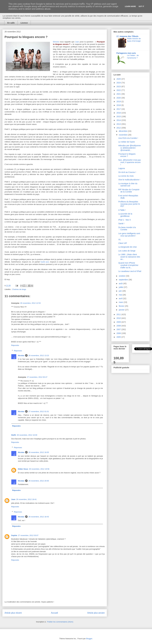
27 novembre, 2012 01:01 (39, 411)
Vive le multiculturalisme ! (129, 180)
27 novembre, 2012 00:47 (37, 377)
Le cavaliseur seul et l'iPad (130, 271)
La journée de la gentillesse (125, 215)
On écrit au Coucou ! (127, 172)
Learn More (130, 6)
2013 (119, 124)
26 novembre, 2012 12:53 (30, 303)
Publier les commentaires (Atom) (60, 622)
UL (120, 239)
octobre (122, 276)
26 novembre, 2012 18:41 (26, 499)
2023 (119, 87)
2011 (119, 314)
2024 (119, 83)
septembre (124, 280)
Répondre (15, 345)
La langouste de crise (128, 247)
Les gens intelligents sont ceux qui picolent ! (129, 235)
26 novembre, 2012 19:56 (39, 469)
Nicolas (21, 355)
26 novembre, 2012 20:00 (39, 481)
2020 (119, 98)
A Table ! (122, 210)
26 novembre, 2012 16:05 (39, 452)
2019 (119, 102)
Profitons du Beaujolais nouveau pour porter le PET (129, 204)
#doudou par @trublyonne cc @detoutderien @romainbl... (130, 148)
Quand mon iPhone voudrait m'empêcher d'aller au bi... (128, 265)
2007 (119, 329)
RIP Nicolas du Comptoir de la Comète (129, 191)
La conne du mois (126, 176)
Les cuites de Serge (127, 251)
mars (121, 302)
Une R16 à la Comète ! (128, 138)
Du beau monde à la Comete (127, 229)
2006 (119, 333)
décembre (123, 131)
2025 (119, 79)
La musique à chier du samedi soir (128, 185)
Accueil (54, 613)
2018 (119, 105)
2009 (119, 322)
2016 (119, 113)
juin (121, 291)
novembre (123, 135)
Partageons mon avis (126, 53)
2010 (119, 318)
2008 (119, 326)
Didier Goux (23, 469)
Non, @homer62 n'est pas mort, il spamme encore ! (130, 162)
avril (121, 298)
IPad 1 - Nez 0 (125, 220)
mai (121, 295)
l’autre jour (45, 262)
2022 (119, 90)
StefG (14, 435)
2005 (119, 337)
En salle (11, 23)
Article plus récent (13, 613)
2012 (119, 128)
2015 (119, 117)
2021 (119, 94)
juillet (121, 287)
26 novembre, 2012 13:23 (39, 355)
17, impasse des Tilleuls (127, 36)
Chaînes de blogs (19, 289)
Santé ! (121, 224)
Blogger (89, 639)
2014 (119, 120)
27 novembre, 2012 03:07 (28, 535)
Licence (24, 23)
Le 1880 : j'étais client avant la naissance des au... (129, 257)
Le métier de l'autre (127, 142)
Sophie (14, 535)
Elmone (56, 42)
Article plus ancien (96, 613)
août (121, 283)
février (122, 306)
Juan (77, 42)
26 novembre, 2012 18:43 (39, 517)
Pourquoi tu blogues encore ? (127, 155)
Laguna (122, 168)
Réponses (18, 351)
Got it (141, 6)
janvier (122, 310)
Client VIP (123, 243)
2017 (119, 109)
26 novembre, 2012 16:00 (27, 435)
